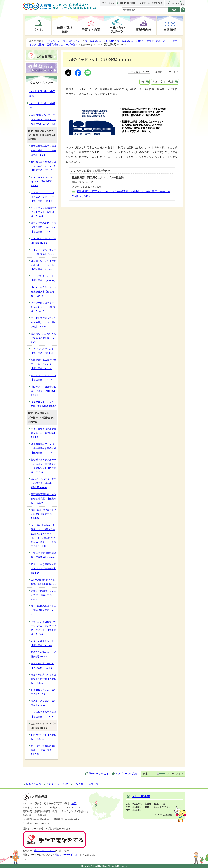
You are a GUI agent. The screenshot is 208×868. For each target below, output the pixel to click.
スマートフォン (175, 774)
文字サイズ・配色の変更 (151, 3)
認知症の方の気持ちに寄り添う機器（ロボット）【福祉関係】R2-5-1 (44, 227)
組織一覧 (94, 784)
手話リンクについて (44, 851)
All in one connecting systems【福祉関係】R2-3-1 (42, 181)
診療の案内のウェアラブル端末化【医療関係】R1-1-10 (44, 514)
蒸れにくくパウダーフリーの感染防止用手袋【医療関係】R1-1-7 (44, 483)
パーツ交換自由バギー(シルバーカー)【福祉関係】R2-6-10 (43, 307)
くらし (38, 30)
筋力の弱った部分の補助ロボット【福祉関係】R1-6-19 (44, 750)
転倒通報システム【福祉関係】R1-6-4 (44, 692)
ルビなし (180, 3)
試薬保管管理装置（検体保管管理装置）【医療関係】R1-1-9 (44, 499)
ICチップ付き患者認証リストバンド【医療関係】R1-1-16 (44, 569)
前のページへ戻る (99, 774)
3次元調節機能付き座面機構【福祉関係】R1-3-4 (44, 582)
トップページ (52, 41)
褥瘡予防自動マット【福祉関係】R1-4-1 (44, 654)
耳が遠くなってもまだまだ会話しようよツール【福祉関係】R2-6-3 (44, 265)
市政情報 (170, 30)
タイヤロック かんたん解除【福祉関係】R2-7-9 (44, 404)
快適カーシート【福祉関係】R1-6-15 (44, 737)
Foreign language (127, 3)
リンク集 (78, 784)
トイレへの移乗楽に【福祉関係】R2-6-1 (44, 241)
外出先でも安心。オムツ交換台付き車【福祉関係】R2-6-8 (44, 292)
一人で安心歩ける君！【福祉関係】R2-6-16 (42, 351)
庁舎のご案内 (33, 784)
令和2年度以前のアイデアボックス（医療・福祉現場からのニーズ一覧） (44, 120)
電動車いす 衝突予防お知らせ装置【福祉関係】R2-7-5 (44, 391)
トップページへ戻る (126, 774)
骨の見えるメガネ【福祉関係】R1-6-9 (44, 703)
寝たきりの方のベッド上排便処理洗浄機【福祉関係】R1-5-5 (44, 679)
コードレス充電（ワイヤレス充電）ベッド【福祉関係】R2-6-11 (44, 322)
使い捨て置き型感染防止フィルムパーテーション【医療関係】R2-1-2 (44, 166)
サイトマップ (108, 3)
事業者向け (144, 30)
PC (154, 774)
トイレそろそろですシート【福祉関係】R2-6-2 (44, 252)
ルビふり (170, 3)
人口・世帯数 (141, 796)
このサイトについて (57, 784)
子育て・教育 (91, 30)
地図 (74, 804)
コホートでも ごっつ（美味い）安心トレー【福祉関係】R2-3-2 (42, 197)
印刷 (143, 82)
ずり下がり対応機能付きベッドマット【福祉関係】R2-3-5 (44, 212)
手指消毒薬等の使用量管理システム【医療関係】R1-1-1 (44, 433)
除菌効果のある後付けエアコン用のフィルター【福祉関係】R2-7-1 (44, 364)
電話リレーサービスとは (68, 855)
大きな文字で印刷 (163, 82)
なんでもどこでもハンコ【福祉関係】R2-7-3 (44, 377)
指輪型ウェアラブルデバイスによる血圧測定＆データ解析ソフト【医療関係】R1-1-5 (44, 466)
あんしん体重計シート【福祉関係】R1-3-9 (42, 643)
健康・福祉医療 (65, 30)
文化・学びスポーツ (117, 30)
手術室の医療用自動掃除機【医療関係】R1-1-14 (44, 555)
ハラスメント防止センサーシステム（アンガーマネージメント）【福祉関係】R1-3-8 (44, 628)
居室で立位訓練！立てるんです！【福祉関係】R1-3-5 (44, 595)
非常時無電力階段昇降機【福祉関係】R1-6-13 (44, 714)
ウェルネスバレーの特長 (130, 41)
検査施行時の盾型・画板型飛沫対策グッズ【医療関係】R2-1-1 (44, 150)
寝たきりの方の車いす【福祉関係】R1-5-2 (42, 666)
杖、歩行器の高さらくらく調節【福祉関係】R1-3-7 (44, 610)
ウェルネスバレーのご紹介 (100, 41)
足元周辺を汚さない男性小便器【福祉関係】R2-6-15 (44, 338)
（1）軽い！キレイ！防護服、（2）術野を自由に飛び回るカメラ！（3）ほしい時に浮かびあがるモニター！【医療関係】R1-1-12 (44, 536)
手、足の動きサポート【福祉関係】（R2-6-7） (44, 278)
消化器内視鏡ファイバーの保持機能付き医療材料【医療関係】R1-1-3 (44, 448)
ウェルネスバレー (72, 41)
